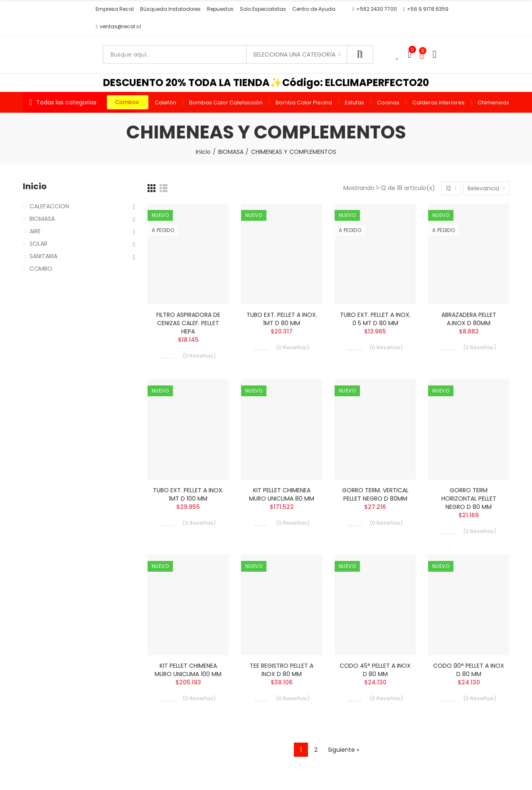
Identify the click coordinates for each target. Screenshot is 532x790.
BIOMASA (42, 219)
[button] (115, 9)
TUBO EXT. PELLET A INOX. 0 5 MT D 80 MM (375, 319)
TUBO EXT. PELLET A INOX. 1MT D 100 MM (188, 494)
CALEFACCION (49, 206)
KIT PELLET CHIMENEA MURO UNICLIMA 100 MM (188, 670)
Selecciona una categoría (294, 54)
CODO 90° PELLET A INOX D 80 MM (469, 670)
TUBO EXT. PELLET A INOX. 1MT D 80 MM (282, 319)
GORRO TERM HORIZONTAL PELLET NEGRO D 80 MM (469, 499)
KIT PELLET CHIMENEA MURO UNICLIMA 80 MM (282, 494)
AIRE (35, 231)
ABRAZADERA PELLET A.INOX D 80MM (469, 319)
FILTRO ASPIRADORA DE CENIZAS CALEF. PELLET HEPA (188, 323)
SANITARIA (43, 256)
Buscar (360, 54)
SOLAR (38, 244)
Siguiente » (344, 750)
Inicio (35, 186)
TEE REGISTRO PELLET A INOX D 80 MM (282, 670)
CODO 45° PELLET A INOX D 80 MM (375, 670)
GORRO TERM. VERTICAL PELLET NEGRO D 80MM (375, 494)
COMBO (41, 269)
